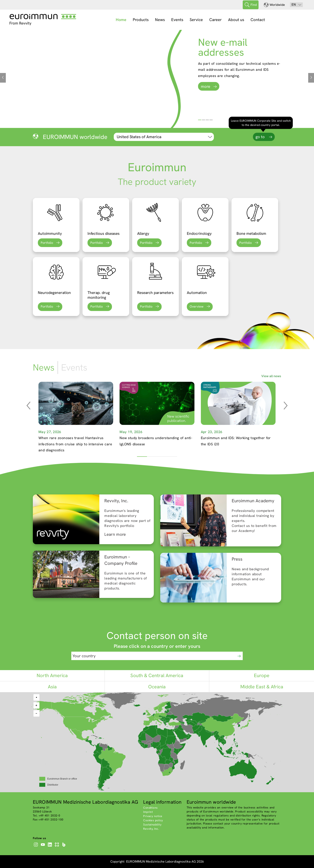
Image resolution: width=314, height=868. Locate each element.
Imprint (148, 812)
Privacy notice (153, 816)
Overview (197, 306)
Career (215, 20)
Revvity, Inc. (151, 829)
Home (121, 20)
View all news (271, 376)
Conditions (150, 808)
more (206, 86)
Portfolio (47, 243)
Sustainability (152, 824)
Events (177, 20)
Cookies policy (153, 820)
